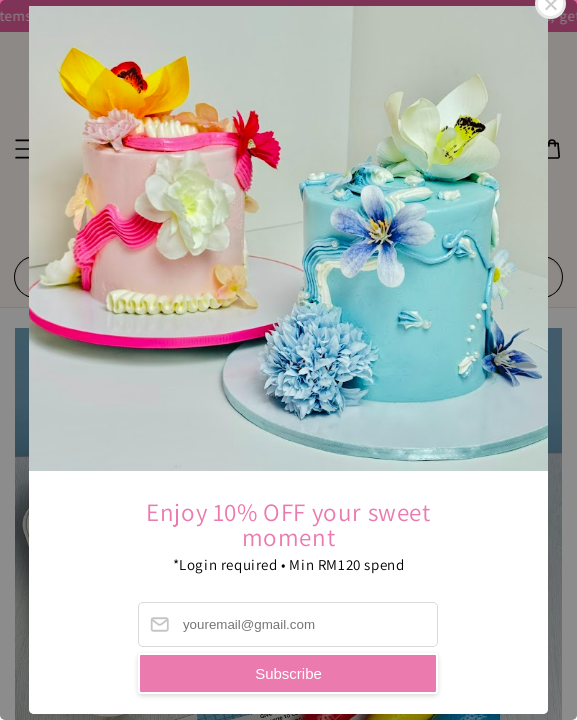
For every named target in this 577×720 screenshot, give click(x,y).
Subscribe (288, 673)
